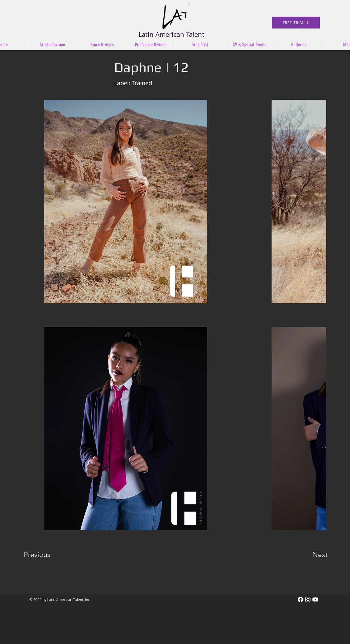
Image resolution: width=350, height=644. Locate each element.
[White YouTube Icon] (315, 599)
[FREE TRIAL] (296, 23)
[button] (151, 45)
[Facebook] (300, 599)
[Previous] (45, 555)
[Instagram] (308, 599)
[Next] (308, 555)
